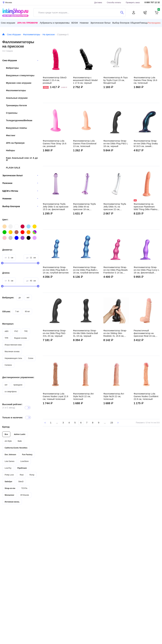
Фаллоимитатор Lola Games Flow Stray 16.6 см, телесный (145, 80)
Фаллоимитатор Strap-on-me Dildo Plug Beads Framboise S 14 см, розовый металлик (115, 270)
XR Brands (25, 495)
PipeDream (22, 468)
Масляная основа (12, 351)
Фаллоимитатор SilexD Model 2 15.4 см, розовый (55, 80)
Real (22, 475)
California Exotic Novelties (16, 448)
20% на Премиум (27, 23)
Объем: (6, 311)
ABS (7, 331)
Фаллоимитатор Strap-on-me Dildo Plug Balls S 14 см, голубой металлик (56, 270)
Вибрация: (8, 297)
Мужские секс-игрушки (19, 83)
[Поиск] (122, 13)
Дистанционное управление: (18, 377)
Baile (20, 441)
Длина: (6, 273)
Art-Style (8, 441)
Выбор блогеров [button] (121, 23)
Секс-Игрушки (14, 34)
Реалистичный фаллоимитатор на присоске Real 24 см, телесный (145, 333)
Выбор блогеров (20, 206)
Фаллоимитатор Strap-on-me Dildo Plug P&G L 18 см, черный (116, 144)
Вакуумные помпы (17, 128)
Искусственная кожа (13, 345)
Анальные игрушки (17, 98)
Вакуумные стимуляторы (20, 75)
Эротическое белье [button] (100, 23)
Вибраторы (12, 68)
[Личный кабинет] (134, 13)
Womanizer (9, 495)
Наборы (11, 150)
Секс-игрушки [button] (8, 23)
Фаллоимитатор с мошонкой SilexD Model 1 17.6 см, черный (85, 80)
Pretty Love (9, 475)
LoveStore (25, 461)
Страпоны (12, 113)
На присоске (49, 34)
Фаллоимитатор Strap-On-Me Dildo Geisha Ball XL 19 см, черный (86, 333)
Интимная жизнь (12, 502)
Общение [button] (135, 23)
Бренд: (6, 427)
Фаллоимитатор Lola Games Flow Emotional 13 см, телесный (85, 144)
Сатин (31, 358)
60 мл (27, 311)
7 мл (17, 311)
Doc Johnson (10, 455)
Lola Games (10, 461)
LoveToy (8, 468)
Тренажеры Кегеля (16, 105)
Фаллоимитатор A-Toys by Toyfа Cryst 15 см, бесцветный (115, 80)
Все (6, 434)
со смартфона (11, 392)
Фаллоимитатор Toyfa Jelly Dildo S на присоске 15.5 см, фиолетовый (56, 207)
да (20, 297)
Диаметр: (7, 250)
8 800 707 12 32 (152, 2)
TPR (6, 338)
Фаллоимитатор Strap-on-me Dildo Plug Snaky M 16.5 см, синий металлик (146, 144)
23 (112, 423)
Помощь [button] (144, 23)
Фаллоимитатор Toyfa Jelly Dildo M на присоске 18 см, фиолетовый (84, 207)
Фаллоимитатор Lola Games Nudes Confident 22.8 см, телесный (146, 396)
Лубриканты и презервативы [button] (55, 23)
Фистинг (11, 135)
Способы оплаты (114, 2)
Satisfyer (8, 482)
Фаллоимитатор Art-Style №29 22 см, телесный (114, 396)
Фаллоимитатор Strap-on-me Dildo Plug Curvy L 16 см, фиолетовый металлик (146, 270)
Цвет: (5, 219)
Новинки (20, 199)
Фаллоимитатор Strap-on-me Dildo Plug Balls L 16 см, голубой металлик (86, 270)
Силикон (8, 365)
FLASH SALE (13, 168)
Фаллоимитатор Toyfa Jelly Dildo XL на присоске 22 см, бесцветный (115, 207)
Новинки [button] (84, 23)
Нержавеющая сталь (13, 358)
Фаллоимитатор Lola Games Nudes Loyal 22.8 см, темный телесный (55, 396)
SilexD (21, 482)
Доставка (98, 2)
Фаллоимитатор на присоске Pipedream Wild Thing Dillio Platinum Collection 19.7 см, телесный (146, 207)
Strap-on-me (10, 488)
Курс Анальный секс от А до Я (22, 159)
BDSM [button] (75, 23)
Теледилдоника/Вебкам (19, 120)
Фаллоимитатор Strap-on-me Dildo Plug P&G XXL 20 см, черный (55, 333)
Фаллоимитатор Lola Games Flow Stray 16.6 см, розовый (55, 144)
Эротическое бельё (20, 175)
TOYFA (24, 488)
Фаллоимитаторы (32, 34)
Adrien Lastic (20, 434)
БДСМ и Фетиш (20, 191)
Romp (32, 475)
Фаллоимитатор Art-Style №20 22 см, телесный (84, 396)
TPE (26, 331)
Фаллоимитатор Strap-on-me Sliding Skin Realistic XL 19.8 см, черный (115, 333)
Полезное (20, 183)
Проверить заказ (133, 2)
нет (28, 297)
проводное (18, 385)
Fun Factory (27, 455)
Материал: (8, 324)
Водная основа (20, 338)
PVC (16, 331)
